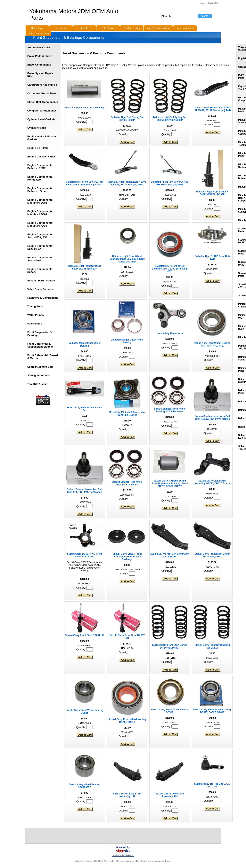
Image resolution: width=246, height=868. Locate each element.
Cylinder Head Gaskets (41, 119)
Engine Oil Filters (38, 148)
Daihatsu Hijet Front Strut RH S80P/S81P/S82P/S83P (85, 267)
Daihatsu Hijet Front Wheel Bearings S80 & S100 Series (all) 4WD (170, 269)
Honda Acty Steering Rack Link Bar (85, 409)
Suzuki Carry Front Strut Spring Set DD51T (212, 646)
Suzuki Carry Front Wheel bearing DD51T (170, 711)
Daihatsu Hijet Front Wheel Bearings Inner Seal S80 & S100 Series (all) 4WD (127, 259)
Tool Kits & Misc (37, 384)
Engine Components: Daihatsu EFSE (40, 167)
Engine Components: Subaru (40, 270)
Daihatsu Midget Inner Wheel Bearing (85, 344)
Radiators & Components (43, 298)
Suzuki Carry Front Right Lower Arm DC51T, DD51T (212, 555)
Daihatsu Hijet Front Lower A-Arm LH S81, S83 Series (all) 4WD (127, 183)
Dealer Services (108, 28)
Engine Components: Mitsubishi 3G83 (40, 201)
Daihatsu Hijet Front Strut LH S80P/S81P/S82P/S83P (212, 193)
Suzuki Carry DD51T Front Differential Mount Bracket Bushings (127, 557)
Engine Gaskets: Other (41, 157)
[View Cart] (214, 3)
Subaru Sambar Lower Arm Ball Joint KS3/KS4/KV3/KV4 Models (212, 418)
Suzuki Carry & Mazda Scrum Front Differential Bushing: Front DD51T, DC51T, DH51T (170, 483)
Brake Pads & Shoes (40, 56)
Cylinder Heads (37, 128)
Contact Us (84, 28)
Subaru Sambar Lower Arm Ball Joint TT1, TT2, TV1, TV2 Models (84, 491)
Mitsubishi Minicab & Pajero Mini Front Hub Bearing (127, 414)
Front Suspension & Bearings (40, 334)
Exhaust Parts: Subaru (41, 281)
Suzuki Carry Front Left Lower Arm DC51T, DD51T (170, 555)
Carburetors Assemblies (42, 85)
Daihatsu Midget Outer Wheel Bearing (127, 341)
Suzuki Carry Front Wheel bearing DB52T (85, 712)
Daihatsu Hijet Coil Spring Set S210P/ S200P (127, 119)
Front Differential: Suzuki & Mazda (43, 357)
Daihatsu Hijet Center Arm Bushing (85, 108)
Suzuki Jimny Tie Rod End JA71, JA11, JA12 (212, 785)
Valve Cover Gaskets (40, 289)
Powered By (123, 847)
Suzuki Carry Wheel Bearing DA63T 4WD (85, 786)
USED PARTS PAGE (38, 34)
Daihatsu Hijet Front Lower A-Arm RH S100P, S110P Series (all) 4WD (85, 183)
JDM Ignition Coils (39, 375)
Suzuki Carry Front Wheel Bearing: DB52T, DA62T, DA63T (212, 711)
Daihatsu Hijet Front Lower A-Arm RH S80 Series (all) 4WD (170, 183)
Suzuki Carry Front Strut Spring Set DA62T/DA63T (170, 646)
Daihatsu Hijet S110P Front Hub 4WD (212, 258)
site (123, 851)
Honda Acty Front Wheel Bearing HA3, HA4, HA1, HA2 (212, 344)
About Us (61, 28)
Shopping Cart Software (123, 855)
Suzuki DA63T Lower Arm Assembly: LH (127, 795)
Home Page (37, 28)
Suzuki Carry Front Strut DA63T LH (84, 635)
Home (202, 3)
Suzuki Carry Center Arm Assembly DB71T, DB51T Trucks (212, 482)
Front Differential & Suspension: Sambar (40, 345)
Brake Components (39, 65)
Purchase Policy (132, 28)
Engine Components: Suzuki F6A (40, 247)
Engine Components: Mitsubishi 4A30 (40, 224)
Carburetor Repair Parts (42, 93)
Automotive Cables (39, 47)
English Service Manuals (158, 28)
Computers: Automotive (42, 111)
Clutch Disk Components (43, 102)
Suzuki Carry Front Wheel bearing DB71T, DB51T (127, 721)
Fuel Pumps (35, 324)
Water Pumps (36, 315)
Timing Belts (35, 306)
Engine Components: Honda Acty (40, 178)
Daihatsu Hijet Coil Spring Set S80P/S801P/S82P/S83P (170, 119)
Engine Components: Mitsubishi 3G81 (40, 213)
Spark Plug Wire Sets (40, 367)
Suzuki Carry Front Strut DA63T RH (127, 637)
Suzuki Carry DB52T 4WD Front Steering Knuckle (85, 555)
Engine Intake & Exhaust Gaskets (42, 138)
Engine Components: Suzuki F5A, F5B (40, 236)
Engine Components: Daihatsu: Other (40, 190)
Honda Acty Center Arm (170, 333)
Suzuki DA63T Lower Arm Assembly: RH (170, 795)
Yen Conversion (185, 28)
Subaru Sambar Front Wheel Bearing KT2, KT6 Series (170, 410)
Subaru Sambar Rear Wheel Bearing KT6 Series (127, 483)
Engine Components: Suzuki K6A (40, 259)
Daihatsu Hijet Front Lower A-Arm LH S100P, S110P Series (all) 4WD (212, 109)
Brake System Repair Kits (40, 75)
